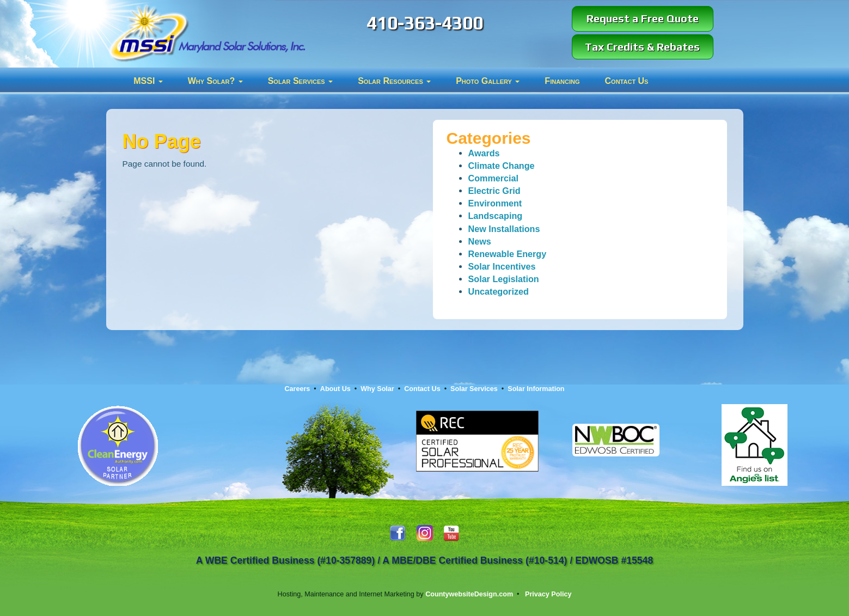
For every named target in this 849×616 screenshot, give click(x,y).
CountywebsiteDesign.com (469, 594)
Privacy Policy (548, 594)
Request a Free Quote (643, 18)
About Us (335, 389)
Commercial (494, 178)
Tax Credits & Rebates (642, 47)
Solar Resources (394, 81)
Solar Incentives (502, 266)
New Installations (504, 229)
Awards (484, 153)
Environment (495, 203)
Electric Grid (494, 191)
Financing (562, 81)
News (480, 241)
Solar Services (301, 81)
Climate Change (502, 166)
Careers (297, 389)
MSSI (148, 81)
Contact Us (627, 81)
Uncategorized (499, 291)
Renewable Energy (508, 254)
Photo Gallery (488, 81)
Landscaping (496, 216)
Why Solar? (215, 81)
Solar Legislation (504, 279)
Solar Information (536, 389)
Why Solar (377, 389)
